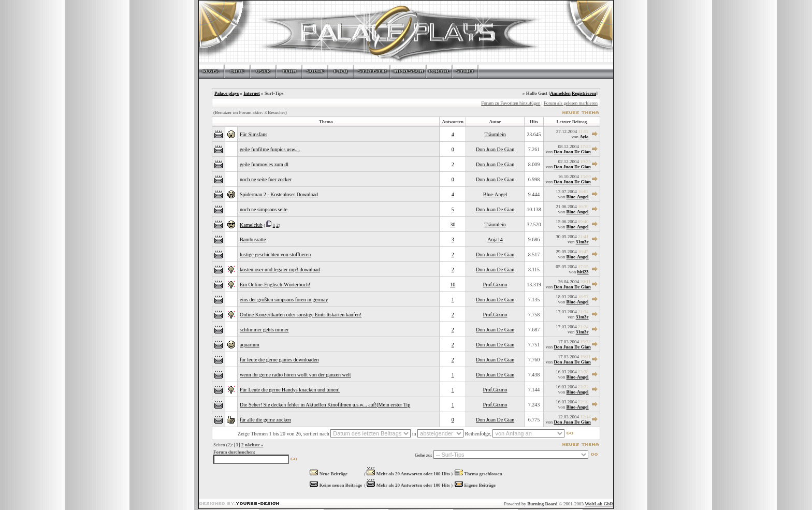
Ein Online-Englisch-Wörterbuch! (275, 285)
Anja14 (495, 239)
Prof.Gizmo (495, 285)
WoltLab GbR (599, 504)
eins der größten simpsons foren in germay (284, 300)
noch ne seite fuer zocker (266, 179)
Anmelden (560, 93)
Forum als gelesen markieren (571, 103)
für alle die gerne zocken (265, 420)
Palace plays (227, 93)
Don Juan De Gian (495, 149)
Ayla (584, 137)
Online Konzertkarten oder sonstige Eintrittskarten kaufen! (301, 315)
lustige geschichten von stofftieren (275, 254)
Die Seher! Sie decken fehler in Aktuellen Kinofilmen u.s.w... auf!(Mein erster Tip (325, 405)
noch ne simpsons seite (264, 209)
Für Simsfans (253, 134)
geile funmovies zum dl (264, 164)
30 (453, 224)
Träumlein (495, 134)
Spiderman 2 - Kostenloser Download (279, 194)
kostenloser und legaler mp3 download (280, 269)
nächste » (254, 445)
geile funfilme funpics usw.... (270, 149)
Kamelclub (251, 225)
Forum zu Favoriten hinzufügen (511, 103)
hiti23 (583, 272)
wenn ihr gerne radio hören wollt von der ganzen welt (295, 375)
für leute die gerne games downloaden (279, 360)
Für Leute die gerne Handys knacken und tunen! (290, 390)
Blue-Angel (495, 194)
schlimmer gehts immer (264, 330)
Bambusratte (253, 239)
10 (453, 285)
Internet (252, 93)
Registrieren (584, 93)
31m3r (582, 242)
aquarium (250, 345)
